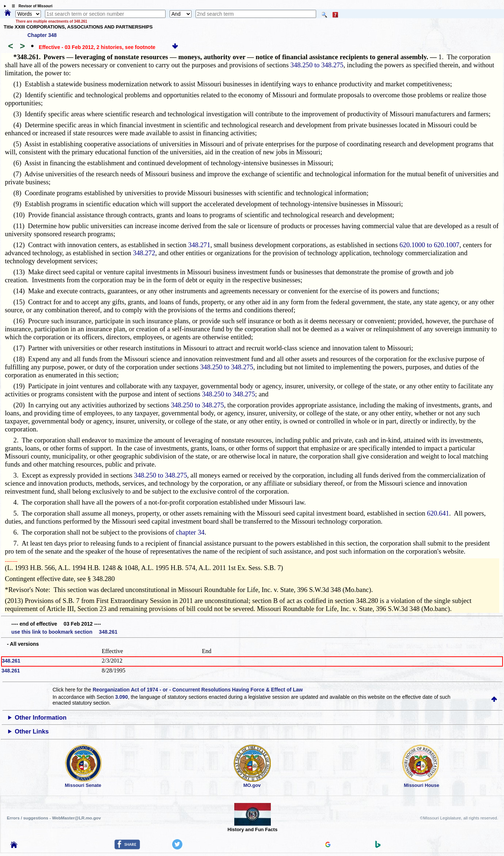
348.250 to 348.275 (317, 65)
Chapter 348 (42, 35)
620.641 (438, 513)
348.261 (11, 661)
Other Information (41, 718)
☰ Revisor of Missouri (30, 6)
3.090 (122, 697)
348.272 (144, 253)
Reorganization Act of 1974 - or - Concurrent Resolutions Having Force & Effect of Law (198, 690)
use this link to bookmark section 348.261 (64, 632)
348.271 (199, 245)
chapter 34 (190, 532)
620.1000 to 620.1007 (429, 245)
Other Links (32, 731)
